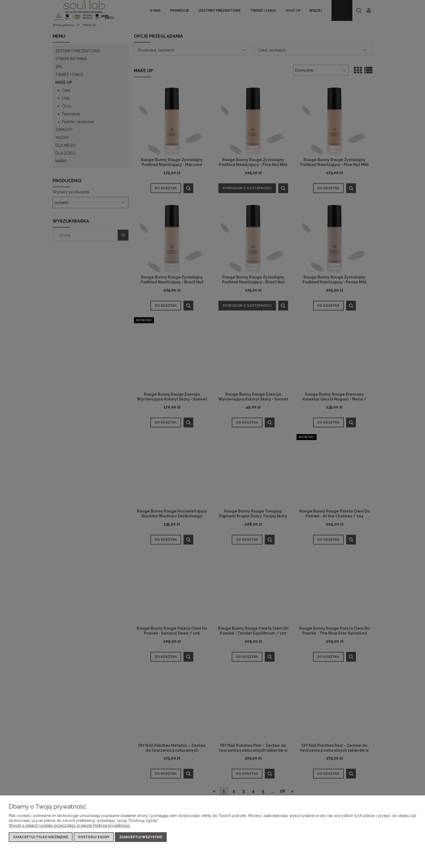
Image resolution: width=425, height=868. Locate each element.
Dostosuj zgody (94, 837)
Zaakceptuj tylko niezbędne (41, 837)
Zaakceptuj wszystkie (141, 837)
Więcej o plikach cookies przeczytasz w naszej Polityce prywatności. (70, 825)
